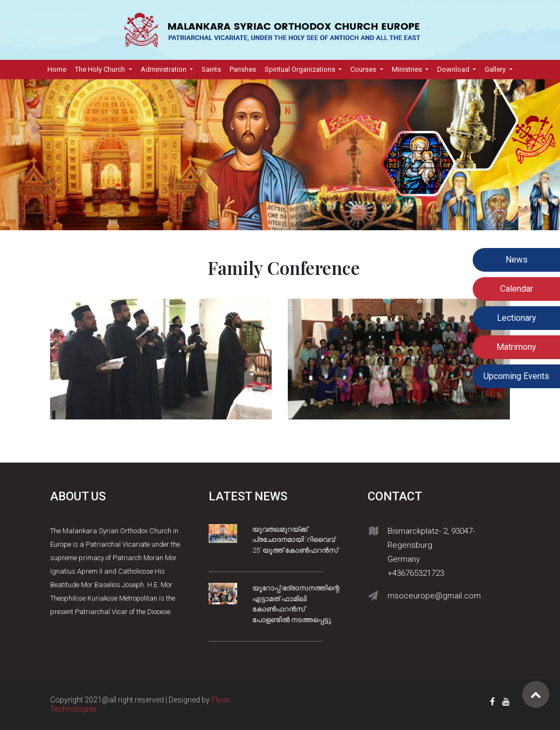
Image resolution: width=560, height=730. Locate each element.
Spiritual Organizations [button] (301, 69)
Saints (211, 69)
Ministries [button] (408, 69)
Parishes (243, 69)
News (517, 260)
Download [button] (454, 69)
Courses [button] (364, 69)
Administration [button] (164, 69)
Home (59, 68)
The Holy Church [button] (101, 69)
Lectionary (517, 318)
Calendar (517, 289)
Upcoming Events (516, 376)
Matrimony (516, 347)
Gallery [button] (496, 69)
